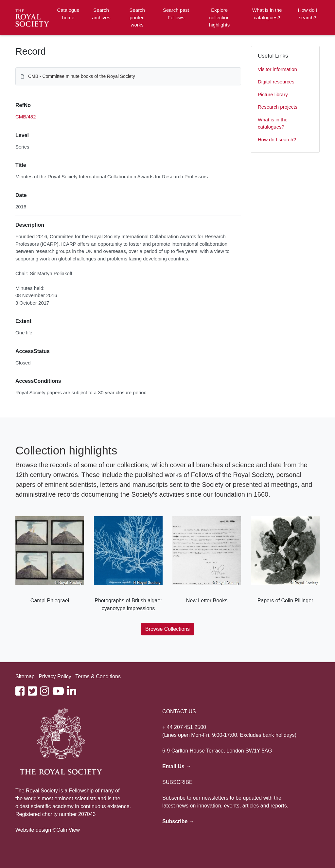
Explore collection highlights (219, 17)
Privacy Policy (55, 676)
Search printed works (137, 17)
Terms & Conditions (98, 676)
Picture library (273, 94)
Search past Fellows (176, 14)
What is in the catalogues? (267, 14)
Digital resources (276, 82)
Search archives (101, 14)
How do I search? (308, 14)
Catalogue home (68, 14)
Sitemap (25, 676)
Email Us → (177, 766)
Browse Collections (167, 629)
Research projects (278, 107)
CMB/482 (26, 117)
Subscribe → (178, 821)
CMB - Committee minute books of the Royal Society (82, 76)
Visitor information (277, 69)
